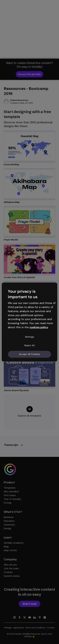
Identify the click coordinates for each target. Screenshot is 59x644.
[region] (29, 322)
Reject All (30, 345)
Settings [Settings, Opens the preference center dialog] (30, 337)
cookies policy (39, 327)
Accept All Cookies (30, 354)
